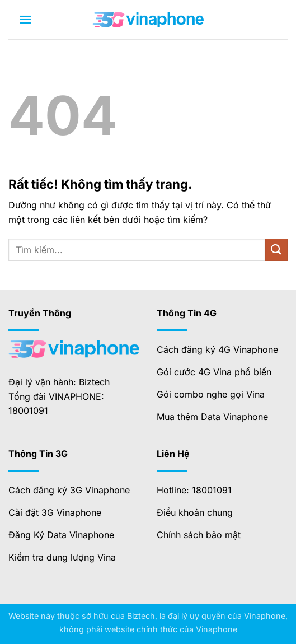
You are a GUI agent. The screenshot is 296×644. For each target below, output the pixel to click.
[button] (25, 20)
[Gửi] (276, 249)
